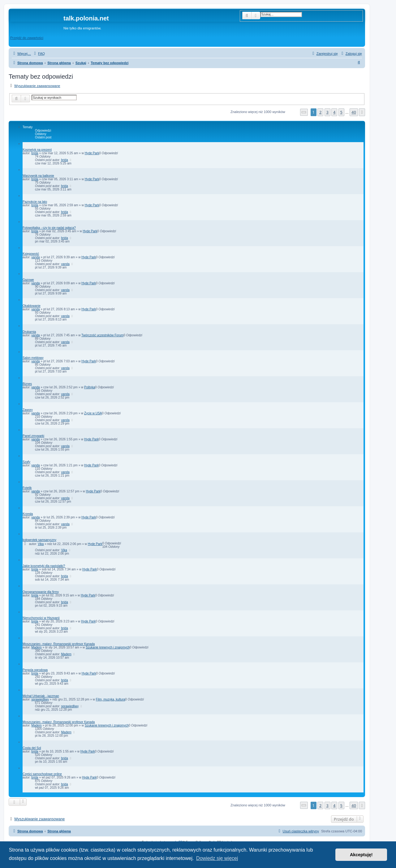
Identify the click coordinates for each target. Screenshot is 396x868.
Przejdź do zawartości (27, 38)
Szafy (26, 462)
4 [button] (334, 112)
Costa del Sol (32, 748)
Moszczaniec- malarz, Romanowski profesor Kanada (59, 644)
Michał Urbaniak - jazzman (41, 696)
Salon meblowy (33, 358)
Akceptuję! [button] (361, 855)
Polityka (90, 387)
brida (35, 153)
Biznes (27, 384)
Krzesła (28, 514)
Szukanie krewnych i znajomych (108, 647)
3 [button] (327, 112)
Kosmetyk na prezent (37, 150)
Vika (41, 544)
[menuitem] (39, 54)
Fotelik (27, 488)
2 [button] (320, 112)
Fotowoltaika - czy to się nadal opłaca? (49, 228)
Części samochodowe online (42, 774)
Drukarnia (29, 332)
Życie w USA (93, 413)
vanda (35, 257)
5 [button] (341, 112)
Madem (36, 647)
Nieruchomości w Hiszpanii (41, 618)
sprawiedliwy (40, 699)
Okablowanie (32, 306)
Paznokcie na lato (35, 202)
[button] (304, 112)
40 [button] (354, 112)
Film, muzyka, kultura (110, 699)
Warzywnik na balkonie (38, 176)
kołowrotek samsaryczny (39, 540)
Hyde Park (92, 153)
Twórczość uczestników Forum (102, 335)
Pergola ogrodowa (35, 670)
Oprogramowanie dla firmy (41, 592)
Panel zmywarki (33, 436)
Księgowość (31, 254)
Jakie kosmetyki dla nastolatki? (44, 566)
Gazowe (28, 280)
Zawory (28, 410)
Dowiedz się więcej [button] (217, 858)
